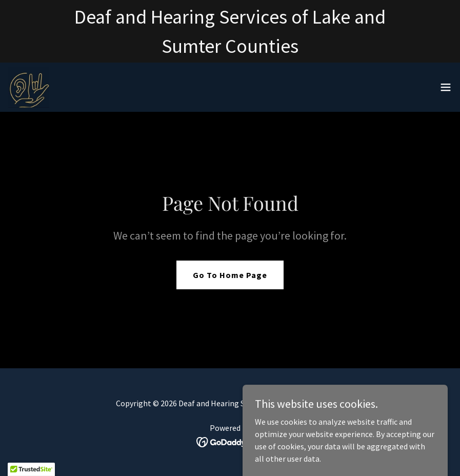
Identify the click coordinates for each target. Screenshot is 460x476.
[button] (446, 87)
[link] (29, 87)
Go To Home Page (230, 275)
